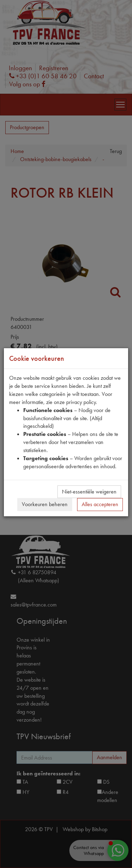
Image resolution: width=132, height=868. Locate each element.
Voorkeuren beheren (45, 504)
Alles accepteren (100, 504)
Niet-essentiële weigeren (89, 492)
